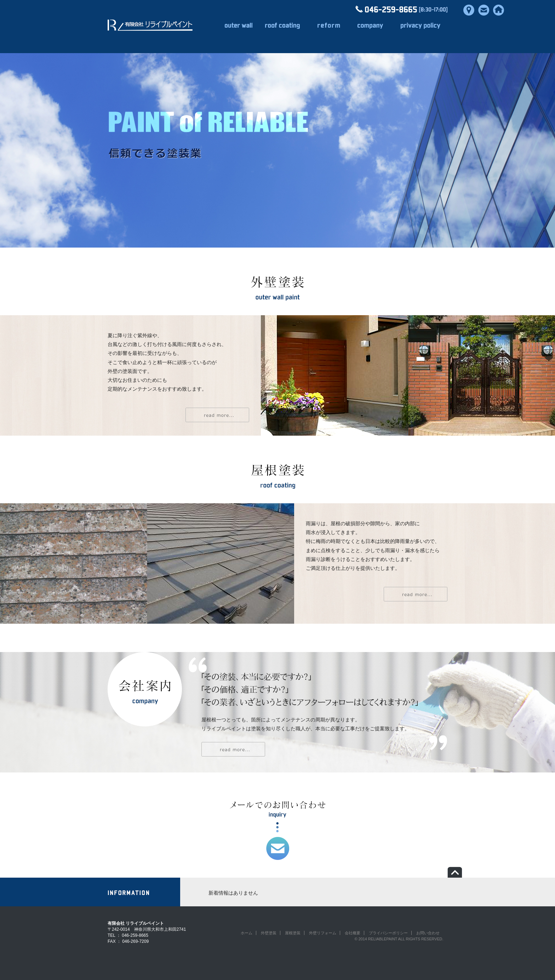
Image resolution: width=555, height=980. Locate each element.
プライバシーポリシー (388, 933)
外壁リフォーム (323, 933)
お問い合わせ (428, 933)
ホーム (247, 933)
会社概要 (353, 933)
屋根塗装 (293, 933)
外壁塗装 (269, 933)
